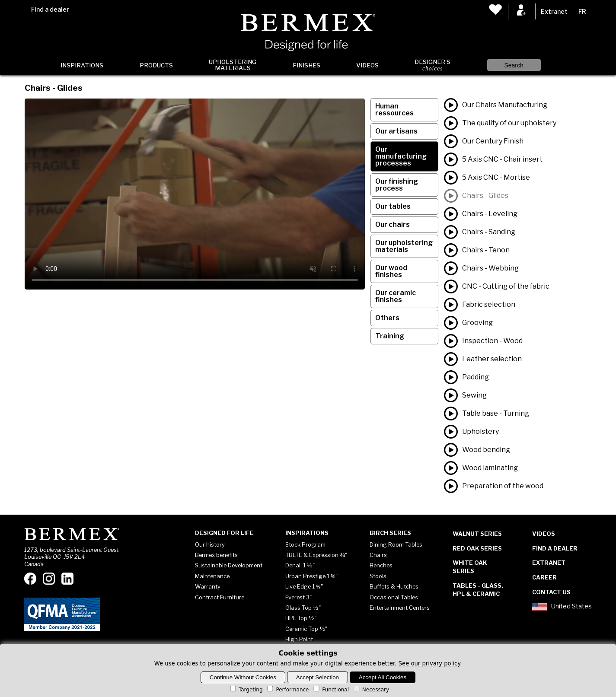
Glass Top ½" (303, 608)
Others (387, 318)
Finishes (306, 65)
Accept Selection (318, 677)
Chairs (378, 555)
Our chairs (393, 224)
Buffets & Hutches (394, 586)
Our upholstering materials (404, 246)
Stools (378, 576)
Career (544, 577)
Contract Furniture (220, 597)
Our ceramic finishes (396, 296)
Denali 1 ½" (300, 565)
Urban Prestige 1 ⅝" (311, 576)
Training (390, 336)
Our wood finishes (391, 271)
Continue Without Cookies (243, 677)
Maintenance (212, 576)
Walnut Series (477, 534)
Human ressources (394, 110)
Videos (367, 65)
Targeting (246, 690)
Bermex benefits (216, 555)
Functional (330, 690)
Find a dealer (50, 10)
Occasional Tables (394, 597)
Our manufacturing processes (401, 156)
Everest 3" (298, 597)
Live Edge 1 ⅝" (304, 586)
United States (562, 607)
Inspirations (82, 65)
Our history (210, 544)
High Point (299, 639)
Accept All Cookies (383, 677)
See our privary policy (429, 664)
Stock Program (305, 544)
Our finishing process (397, 185)
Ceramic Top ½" (306, 629)
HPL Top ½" (301, 618)
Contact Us (551, 592)
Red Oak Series (477, 548)
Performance (287, 690)
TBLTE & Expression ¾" (316, 555)
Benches (381, 565)
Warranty (208, 586)
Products (156, 65)
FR (582, 12)
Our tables (393, 206)
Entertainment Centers (400, 608)
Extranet (554, 12)
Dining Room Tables (396, 544)
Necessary (371, 690)
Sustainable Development (229, 565)
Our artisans (396, 131)
